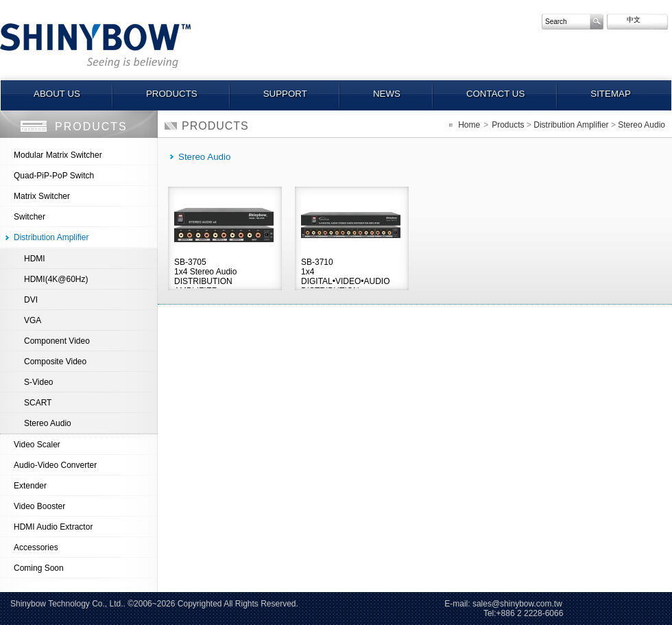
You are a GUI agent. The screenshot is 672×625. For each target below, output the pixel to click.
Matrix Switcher (42, 196)
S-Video (38, 382)
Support (285, 94)
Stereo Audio (48, 423)
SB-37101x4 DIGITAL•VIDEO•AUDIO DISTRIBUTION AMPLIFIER (346, 273)
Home (469, 125)
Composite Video (55, 362)
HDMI (35, 259)
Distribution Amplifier (51, 237)
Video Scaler (37, 445)
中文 (626, 20)
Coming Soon (39, 568)
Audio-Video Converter (55, 465)
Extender (30, 486)
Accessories (36, 547)
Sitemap (611, 94)
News (387, 94)
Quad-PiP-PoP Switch (54, 176)
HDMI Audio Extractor (53, 527)
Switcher (29, 217)
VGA (33, 320)
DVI (31, 300)
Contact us (495, 94)
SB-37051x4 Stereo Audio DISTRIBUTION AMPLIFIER (205, 273)
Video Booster (39, 506)
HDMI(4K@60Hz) (56, 279)
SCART (38, 403)
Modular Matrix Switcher (58, 155)
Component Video (57, 341)
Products (172, 94)
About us (57, 94)
